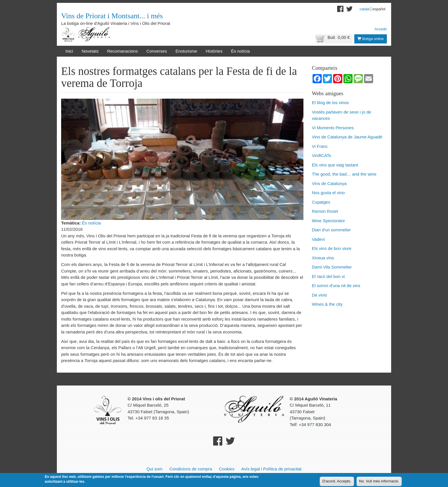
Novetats (90, 51)
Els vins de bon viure (332, 248)
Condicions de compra (191, 469)
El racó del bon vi (328, 276)
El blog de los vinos (330, 103)
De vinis (320, 295)
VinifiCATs (322, 155)
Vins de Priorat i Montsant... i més (112, 16)
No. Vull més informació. (379, 481)
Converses (157, 51)
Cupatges (321, 202)
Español (379, 9)
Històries (214, 51)
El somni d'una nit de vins (336, 286)
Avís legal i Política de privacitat (272, 469)
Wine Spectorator (329, 221)
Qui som (155, 469)
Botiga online (371, 39)
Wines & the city (327, 304)
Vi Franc (320, 146)
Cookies (227, 469)
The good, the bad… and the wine (344, 174)
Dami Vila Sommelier (332, 267)
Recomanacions (123, 51)
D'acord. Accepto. (337, 481)
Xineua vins (323, 258)
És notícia (240, 51)
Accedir (381, 29)
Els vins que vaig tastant (335, 165)
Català (365, 9)
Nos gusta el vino (328, 193)
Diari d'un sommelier (331, 230)
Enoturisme (186, 51)
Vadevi (318, 239)
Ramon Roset (325, 211)
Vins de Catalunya (329, 183)
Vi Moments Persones (333, 128)
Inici (69, 51)
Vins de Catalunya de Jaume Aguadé (347, 137)
